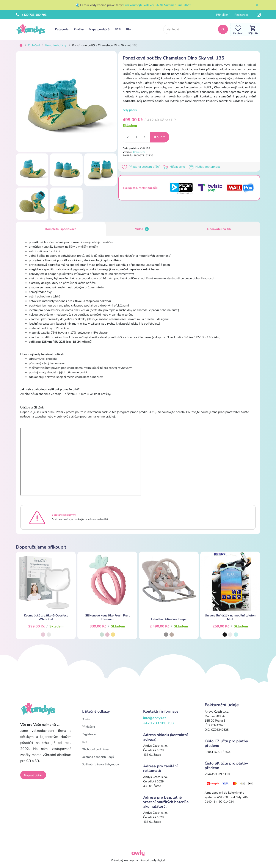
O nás (86, 719)
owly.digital (158, 860)
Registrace (241, 15)
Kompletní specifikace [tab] (61, 229)
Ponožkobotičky (56, 45)
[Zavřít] (257, 5)
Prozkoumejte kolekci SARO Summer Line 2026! (157, 5)
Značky (79, 29)
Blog (129, 29)
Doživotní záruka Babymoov (100, 764)
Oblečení (34, 45)
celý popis (130, 110)
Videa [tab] (142, 229)
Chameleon (139, 152)
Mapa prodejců (99, 29)
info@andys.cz (155, 718)
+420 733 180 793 (31, 15)
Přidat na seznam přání (141, 167)
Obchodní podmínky (95, 749)
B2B (118, 29)
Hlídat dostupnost (205, 167)
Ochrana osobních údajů (98, 757)
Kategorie (62, 29)
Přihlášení (223, 15)
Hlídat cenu (175, 167)
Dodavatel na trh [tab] (219, 229)
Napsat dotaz (33, 775)
